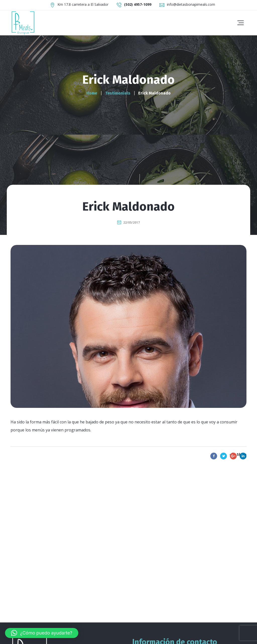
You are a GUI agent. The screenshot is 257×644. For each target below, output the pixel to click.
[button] (42, 633)
